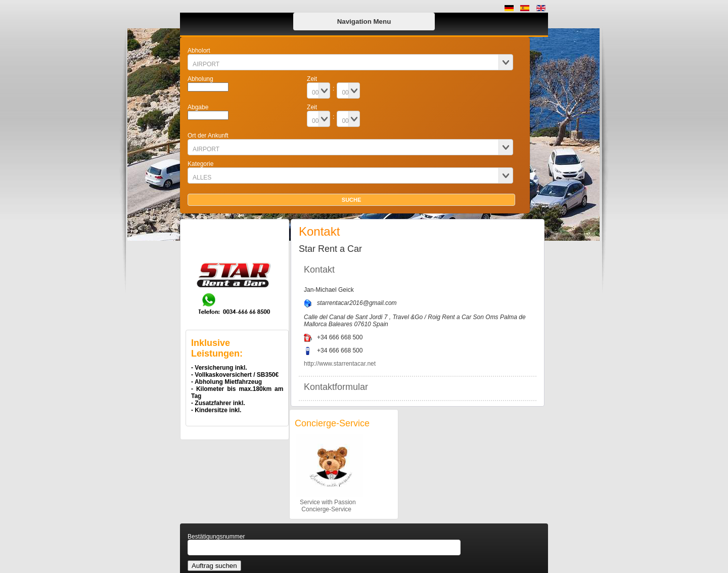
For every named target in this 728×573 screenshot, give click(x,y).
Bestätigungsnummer (216, 537)
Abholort (199, 51)
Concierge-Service (323, 509)
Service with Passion (325, 502)
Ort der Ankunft (208, 136)
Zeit (312, 79)
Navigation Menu (364, 21)
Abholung (200, 79)
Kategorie (200, 164)
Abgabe (198, 107)
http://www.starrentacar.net (340, 364)
